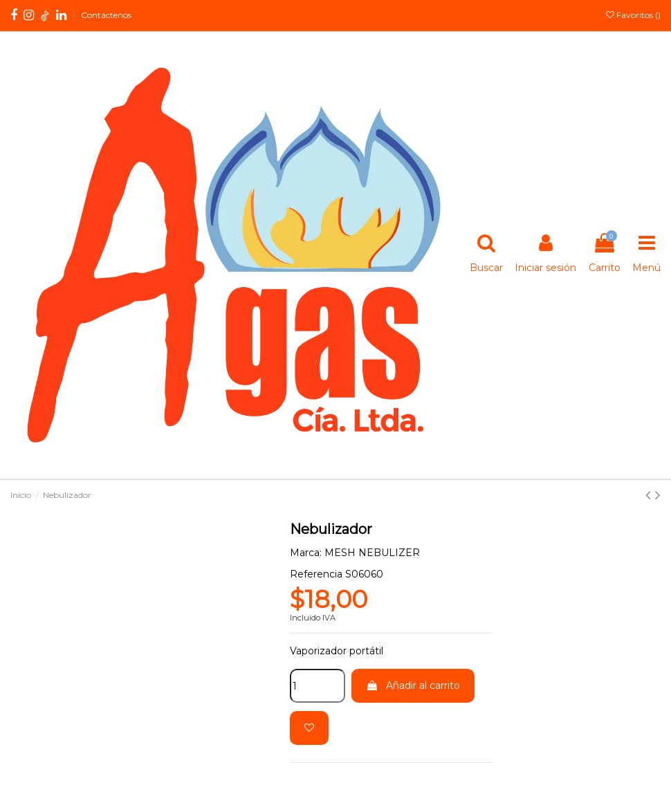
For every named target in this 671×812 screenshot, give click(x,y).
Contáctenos (106, 15)
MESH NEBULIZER (372, 553)
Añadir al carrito (413, 685)
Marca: (306, 553)
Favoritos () (633, 15)
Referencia (316, 574)
